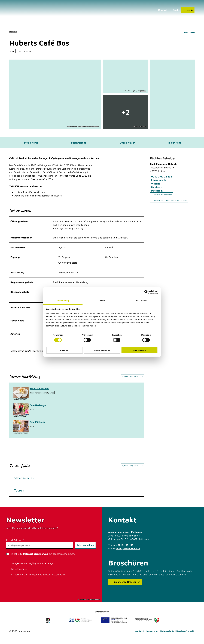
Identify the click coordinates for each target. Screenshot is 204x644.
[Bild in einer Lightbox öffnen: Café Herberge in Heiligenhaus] (21, 411)
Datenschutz (167, 633)
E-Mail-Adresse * (15, 542)
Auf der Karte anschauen (132, 378)
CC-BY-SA (97, 127)
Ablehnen (65, 350)
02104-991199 (126, 547)
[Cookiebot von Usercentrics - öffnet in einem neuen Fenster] (146, 292)
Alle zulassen (139, 350)
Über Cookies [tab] (141, 301)
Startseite (13, 32)
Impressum (152, 633)
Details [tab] (102, 301)
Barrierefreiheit (185, 633)
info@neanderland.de (128, 550)
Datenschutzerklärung (36, 556)
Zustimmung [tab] (63, 301)
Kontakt (139, 633)
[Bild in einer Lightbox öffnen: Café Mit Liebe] (21, 428)
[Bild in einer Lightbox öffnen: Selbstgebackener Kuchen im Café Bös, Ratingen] (21, 394)
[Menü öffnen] (187, 11)
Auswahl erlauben (102, 350)
